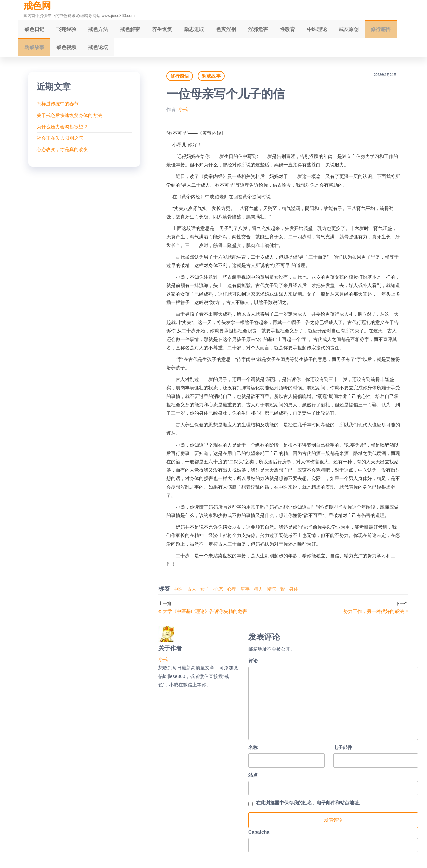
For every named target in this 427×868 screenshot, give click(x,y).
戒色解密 (123, 30)
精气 (272, 593)
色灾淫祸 (213, 30)
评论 (253, 665)
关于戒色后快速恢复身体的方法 (69, 119)
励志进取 (183, 30)
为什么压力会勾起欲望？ (62, 130)
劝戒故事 (389, 30)
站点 (253, 779)
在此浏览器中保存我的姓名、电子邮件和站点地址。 (310, 807)
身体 (294, 593)
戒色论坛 (63, 50)
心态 (218, 593)
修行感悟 (359, 30)
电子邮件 (343, 751)
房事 (245, 593)
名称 (253, 751)
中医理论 (299, 30)
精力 (258, 593)
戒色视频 (33, 50)
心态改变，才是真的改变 (62, 153)
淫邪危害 (244, 30)
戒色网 (37, 6)
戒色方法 (93, 30)
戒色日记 (33, 30)
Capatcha (259, 836)
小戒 (183, 113)
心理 (232, 593)
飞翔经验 (63, 30)
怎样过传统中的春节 (58, 108)
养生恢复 (153, 30)
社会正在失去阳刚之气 (60, 142)
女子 (205, 593)
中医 (178, 593)
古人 (192, 593)
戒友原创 (329, 30)
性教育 (271, 30)
